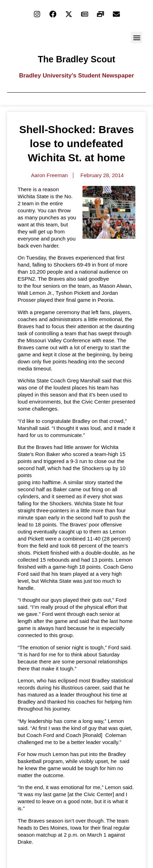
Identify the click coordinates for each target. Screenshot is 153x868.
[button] (137, 38)
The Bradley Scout (76, 59)
